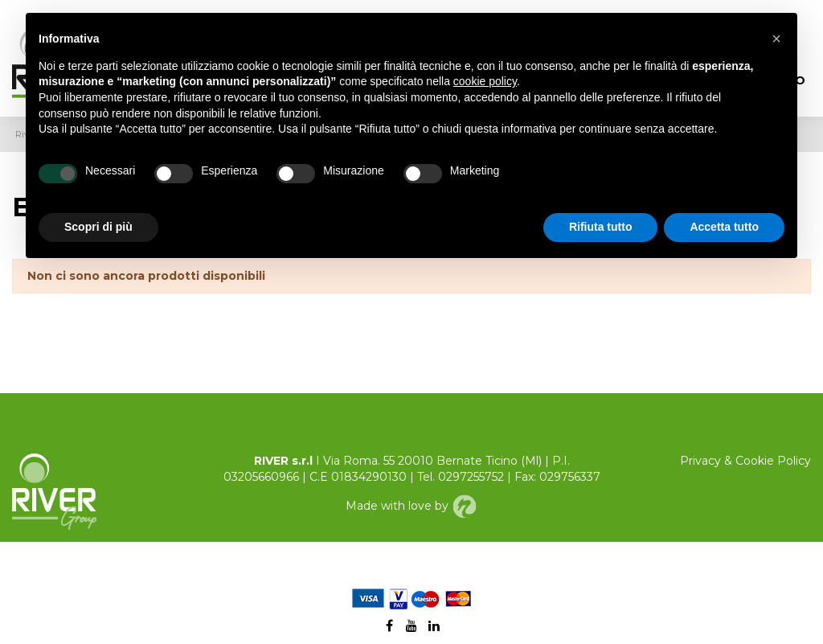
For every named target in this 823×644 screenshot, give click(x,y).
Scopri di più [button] (98, 227)
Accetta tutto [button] (724, 227)
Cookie (755, 461)
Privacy (700, 461)
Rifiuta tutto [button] (601, 227)
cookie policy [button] (485, 81)
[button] (776, 39)
